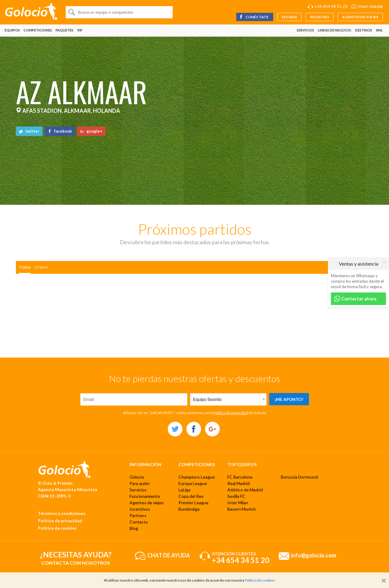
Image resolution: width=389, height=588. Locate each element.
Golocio (137, 477)
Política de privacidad (231, 413)
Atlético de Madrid (245, 490)
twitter (29, 131)
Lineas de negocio (335, 30)
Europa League (193, 483)
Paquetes (64, 30)
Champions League (197, 477)
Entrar (289, 17)
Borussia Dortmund (299, 477)
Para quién (140, 483)
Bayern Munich (242, 509)
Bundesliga (189, 509)
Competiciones (38, 30)
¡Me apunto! (289, 399)
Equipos (12, 30)
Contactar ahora (355, 299)
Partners (138, 515)
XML (379, 30)
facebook (60, 131)
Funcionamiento (145, 496)
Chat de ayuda (169, 555)
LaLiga (184, 490)
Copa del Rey (191, 496)
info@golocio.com (314, 555)
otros (41, 267)
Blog (134, 528)
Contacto (139, 522)
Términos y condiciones (62, 513)
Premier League (193, 503)
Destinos (364, 30)
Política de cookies (57, 528)
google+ (91, 131)
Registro (320, 17)
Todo (25, 267)
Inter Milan (238, 503)
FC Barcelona (240, 477)
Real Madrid (239, 483)
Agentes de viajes (360, 17)
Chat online (370, 7)
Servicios (305, 30)
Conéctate (254, 17)
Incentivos (140, 509)
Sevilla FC (236, 496)
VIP (80, 30)
